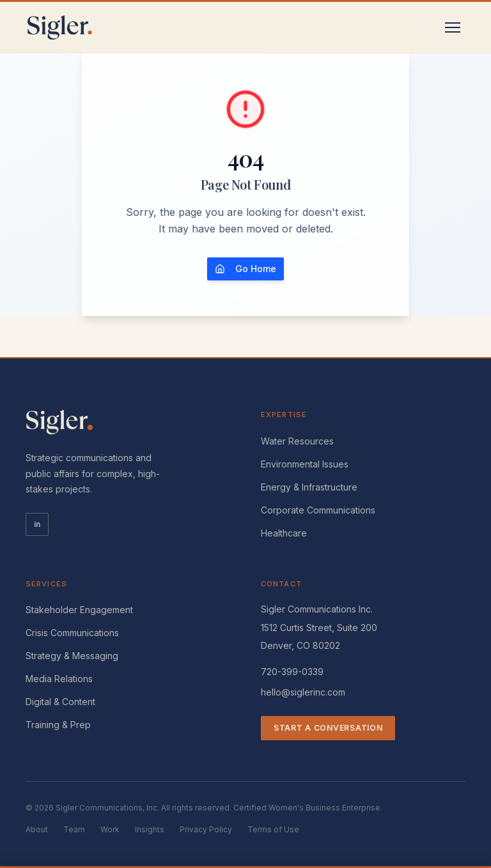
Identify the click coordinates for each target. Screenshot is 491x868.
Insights (150, 829)
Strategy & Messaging (72, 656)
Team (74, 829)
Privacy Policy (206, 829)
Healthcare (284, 533)
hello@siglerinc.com (303, 692)
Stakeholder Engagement (79, 610)
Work (110, 829)
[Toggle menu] (453, 27)
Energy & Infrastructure (309, 487)
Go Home (245, 269)
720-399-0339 (292, 672)
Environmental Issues (305, 464)
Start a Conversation (328, 728)
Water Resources (297, 441)
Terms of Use (273, 829)
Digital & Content (60, 702)
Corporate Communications (318, 510)
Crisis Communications (72, 633)
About (37, 829)
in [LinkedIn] (37, 524)
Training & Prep (58, 725)
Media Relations (59, 679)
